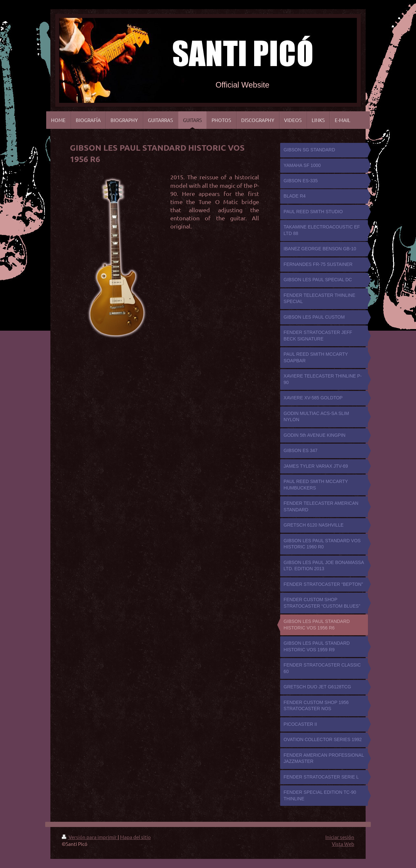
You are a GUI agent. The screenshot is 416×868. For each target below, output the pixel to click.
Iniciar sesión (340, 837)
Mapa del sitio (135, 837)
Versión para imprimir (90, 837)
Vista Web (343, 844)
